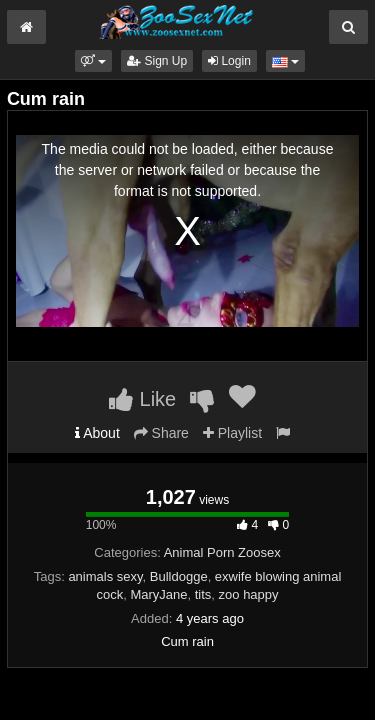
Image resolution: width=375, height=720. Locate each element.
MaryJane (158, 594)
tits (203, 594)
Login (229, 61)
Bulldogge (179, 576)
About (97, 433)
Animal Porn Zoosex (222, 552)
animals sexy (105, 576)
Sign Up (157, 61)
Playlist (232, 433)
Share (161, 433)
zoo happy (249, 594)
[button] (93, 61)
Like (142, 399)
